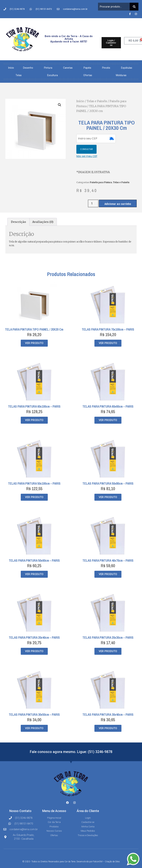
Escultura (53, 75)
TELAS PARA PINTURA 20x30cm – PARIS (108, 627)
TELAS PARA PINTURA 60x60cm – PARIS (108, 396)
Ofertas (88, 75)
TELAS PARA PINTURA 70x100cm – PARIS (108, 319)
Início (11, 68)
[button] (60, 105)
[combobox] (114, 7)
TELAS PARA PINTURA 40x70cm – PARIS (108, 550)
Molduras (121, 75)
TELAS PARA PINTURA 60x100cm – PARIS (34, 396)
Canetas (69, 68)
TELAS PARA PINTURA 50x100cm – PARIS (34, 473)
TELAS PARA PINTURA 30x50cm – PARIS (34, 704)
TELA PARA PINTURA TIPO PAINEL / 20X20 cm (34, 319)
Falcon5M (98, 851)
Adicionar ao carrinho (118, 193)
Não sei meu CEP (87, 145)
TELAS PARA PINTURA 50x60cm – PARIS (34, 550)
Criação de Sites (112, 851)
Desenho (29, 68)
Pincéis (107, 68)
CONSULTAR (127, 138)
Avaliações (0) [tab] (43, 211)
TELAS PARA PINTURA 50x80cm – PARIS (108, 473)
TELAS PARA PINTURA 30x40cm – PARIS (108, 704)
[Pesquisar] (134, 7)
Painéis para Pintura (101, 172)
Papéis (88, 68)
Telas (19, 75)
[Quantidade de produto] (93, 193)
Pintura (49, 68)
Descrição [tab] (18, 211)
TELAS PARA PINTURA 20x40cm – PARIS (34, 627)
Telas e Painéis (97, 101)
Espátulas (128, 68)
